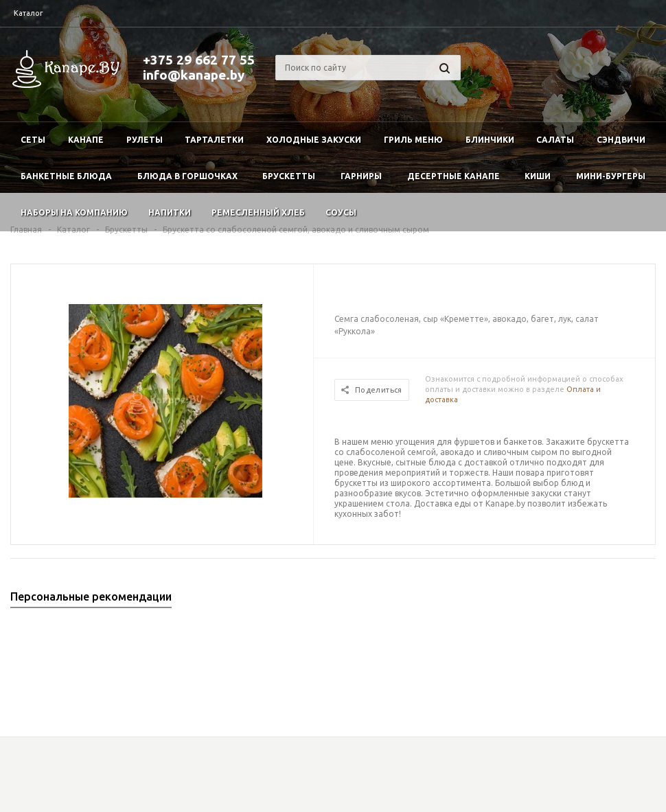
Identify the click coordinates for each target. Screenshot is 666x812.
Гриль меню (413, 140)
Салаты (555, 140)
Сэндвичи (621, 140)
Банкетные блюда (66, 176)
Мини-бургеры (611, 176)
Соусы (341, 212)
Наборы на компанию (74, 212)
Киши (538, 176)
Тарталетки (214, 140)
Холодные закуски (314, 140)
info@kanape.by (194, 75)
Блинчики (490, 140)
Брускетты (289, 176)
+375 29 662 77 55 (199, 60)
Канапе (86, 140)
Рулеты (145, 140)
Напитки (170, 212)
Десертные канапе (453, 176)
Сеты (33, 140)
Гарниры (361, 176)
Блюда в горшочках (187, 176)
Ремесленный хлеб (258, 212)
